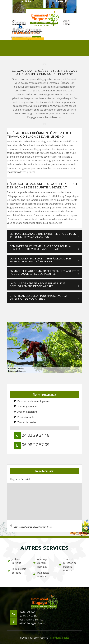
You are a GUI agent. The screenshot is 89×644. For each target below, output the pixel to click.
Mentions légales (60, 638)
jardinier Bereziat (14, 561)
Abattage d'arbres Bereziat (40, 563)
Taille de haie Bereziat (17, 571)
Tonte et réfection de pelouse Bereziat (68, 565)
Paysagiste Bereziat (41, 575)
